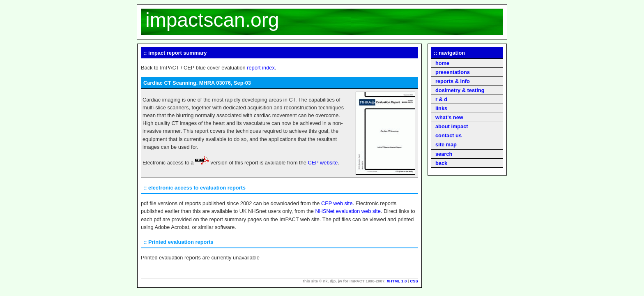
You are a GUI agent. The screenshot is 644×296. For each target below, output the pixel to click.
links (441, 108)
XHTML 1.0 (397, 281)
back (441, 163)
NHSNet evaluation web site (348, 211)
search (444, 154)
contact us (448, 135)
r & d (441, 99)
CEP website (323, 163)
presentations (453, 72)
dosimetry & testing (460, 90)
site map (446, 145)
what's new (449, 117)
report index (261, 68)
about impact (452, 126)
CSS (414, 281)
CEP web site (337, 203)
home (442, 63)
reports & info (453, 81)
